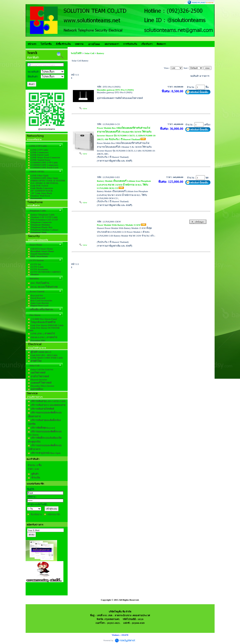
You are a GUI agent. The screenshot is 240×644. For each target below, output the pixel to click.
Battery (100, 53)
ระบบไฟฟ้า (76, 53)
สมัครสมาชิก (54, 514)
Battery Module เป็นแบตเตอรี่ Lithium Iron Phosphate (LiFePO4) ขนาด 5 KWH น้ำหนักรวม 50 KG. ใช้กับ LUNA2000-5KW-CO (124, 185)
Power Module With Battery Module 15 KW (119, 225)
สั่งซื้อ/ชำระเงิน (63, 44)
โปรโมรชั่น (46, 44)
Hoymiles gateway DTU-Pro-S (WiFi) (115, 90)
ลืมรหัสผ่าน (36, 514)
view (83, 108)
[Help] (40, 84)
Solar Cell (90, 53)
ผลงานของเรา (112, 44)
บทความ (79, 44)
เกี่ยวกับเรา (147, 44)
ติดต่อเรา (161, 44)
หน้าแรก (32, 44)
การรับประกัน (130, 44)
